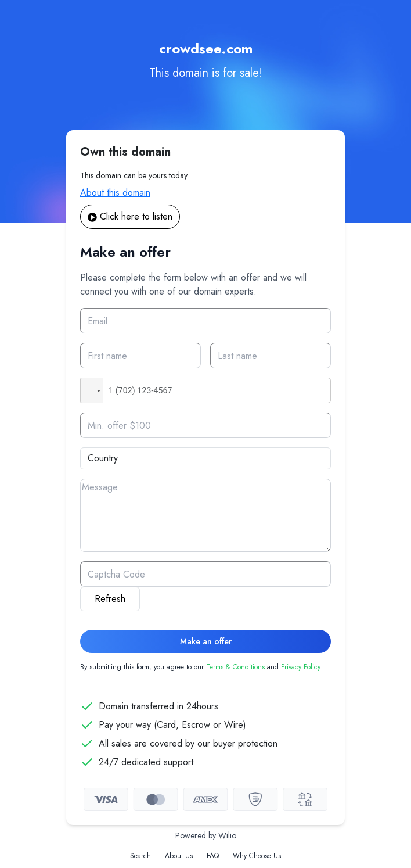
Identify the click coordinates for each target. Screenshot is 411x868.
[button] (92, 390)
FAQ (213, 856)
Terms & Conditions (235, 667)
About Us (179, 856)
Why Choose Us (257, 856)
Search (140, 856)
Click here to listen (130, 216)
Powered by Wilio (206, 835)
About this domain (115, 193)
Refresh (110, 599)
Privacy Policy (300, 667)
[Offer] (205, 425)
